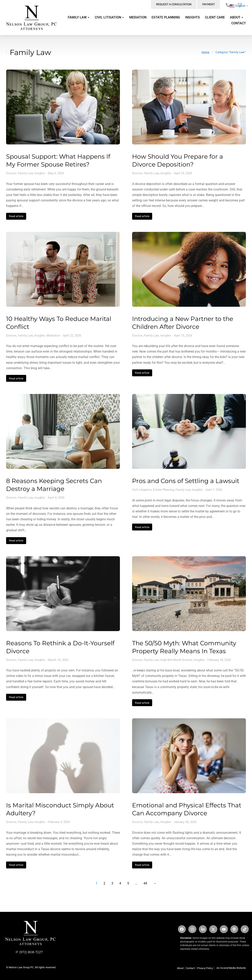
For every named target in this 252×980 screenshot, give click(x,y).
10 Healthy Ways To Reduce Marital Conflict (59, 323)
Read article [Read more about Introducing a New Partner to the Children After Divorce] (142, 373)
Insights (40, 173)
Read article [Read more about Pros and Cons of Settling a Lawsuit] (142, 527)
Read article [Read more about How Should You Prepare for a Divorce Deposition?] (142, 216)
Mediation (53, 336)
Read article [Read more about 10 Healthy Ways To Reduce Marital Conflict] (16, 378)
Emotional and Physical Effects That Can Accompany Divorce (187, 809)
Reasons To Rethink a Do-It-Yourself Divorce (60, 647)
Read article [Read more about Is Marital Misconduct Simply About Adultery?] (16, 865)
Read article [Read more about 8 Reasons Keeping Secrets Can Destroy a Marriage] (16, 541)
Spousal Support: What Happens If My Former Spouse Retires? (58, 160)
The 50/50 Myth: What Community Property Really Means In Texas (184, 647)
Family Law (25, 173)
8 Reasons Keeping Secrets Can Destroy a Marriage (54, 485)
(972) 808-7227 (31, 952)
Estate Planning (164, 490)
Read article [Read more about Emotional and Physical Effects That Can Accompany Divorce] (142, 865)
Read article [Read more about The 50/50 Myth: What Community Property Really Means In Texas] (142, 703)
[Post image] (63, 107)
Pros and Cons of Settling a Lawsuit (186, 481)
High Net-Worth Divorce (176, 660)
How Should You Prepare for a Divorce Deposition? (178, 160)
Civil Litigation (142, 490)
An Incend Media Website (231, 968)
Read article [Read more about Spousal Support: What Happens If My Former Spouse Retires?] (16, 216)
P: (17, 952)
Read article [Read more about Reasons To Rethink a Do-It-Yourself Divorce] (16, 697)
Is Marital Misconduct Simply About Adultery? (60, 809)
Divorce (11, 173)
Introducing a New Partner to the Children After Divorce (183, 323)
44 (145, 883)
